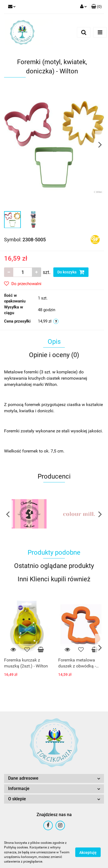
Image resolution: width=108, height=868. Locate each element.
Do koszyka (71, 272)
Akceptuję (88, 853)
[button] (96, 7)
